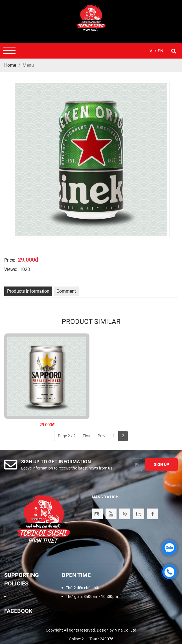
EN (161, 51)
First (87, 436)
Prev (102, 436)
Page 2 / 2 (67, 436)
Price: (10, 260)
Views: (11, 269)
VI (152, 51)
